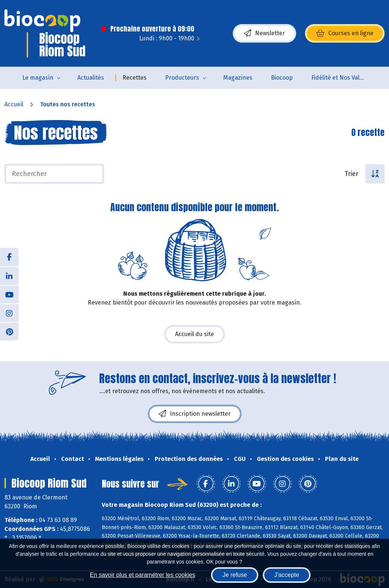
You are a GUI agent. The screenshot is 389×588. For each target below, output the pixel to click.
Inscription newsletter (195, 414)
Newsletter (264, 33)
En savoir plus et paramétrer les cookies (143, 575)
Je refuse (235, 575)
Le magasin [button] (38, 78)
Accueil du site (194, 334)
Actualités (91, 78)
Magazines (238, 78)
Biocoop (282, 78)
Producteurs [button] (182, 78)
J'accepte (287, 575)
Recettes (135, 78)
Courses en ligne (345, 33)
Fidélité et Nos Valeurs (341, 78)
